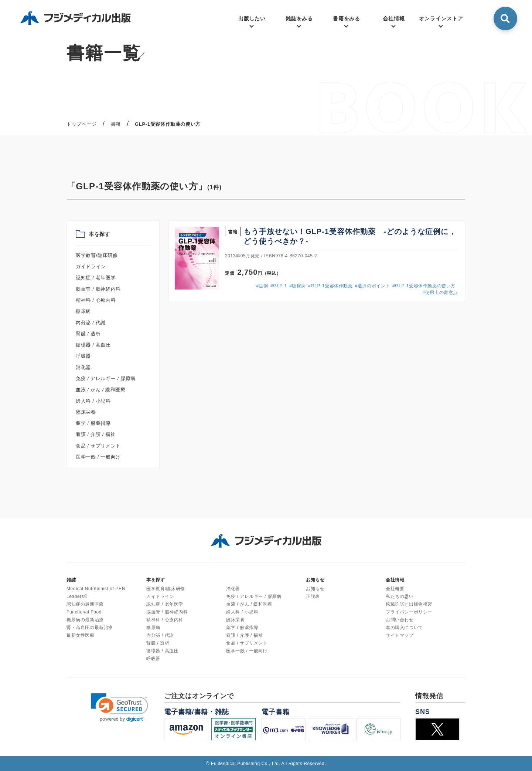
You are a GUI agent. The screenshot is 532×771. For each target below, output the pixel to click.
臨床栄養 (86, 412)
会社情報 (394, 18)
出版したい (252, 18)
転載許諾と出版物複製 (409, 604)
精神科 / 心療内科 (96, 300)
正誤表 (313, 596)
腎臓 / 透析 (88, 334)
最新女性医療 (81, 635)
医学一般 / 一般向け (98, 457)
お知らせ (315, 589)
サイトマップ (400, 635)
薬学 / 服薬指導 (93, 423)
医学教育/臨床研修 (97, 255)
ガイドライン (91, 266)
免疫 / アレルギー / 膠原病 (106, 378)
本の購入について (404, 628)
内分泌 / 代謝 (91, 323)
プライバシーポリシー (409, 612)
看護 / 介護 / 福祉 (96, 434)
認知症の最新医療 (85, 604)
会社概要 (395, 589)
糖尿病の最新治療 (85, 620)
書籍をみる (347, 18)
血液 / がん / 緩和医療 (101, 390)
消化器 (83, 367)
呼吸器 (83, 356)
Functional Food (84, 612)
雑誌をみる (299, 18)
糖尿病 (83, 311)
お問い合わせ (400, 620)
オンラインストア (441, 18)
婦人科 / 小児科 (93, 401)
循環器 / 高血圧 (93, 345)
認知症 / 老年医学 (96, 278)
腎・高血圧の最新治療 (90, 628)
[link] (120, 708)
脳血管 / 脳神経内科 (98, 289)
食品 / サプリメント (98, 446)
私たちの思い (400, 596)
